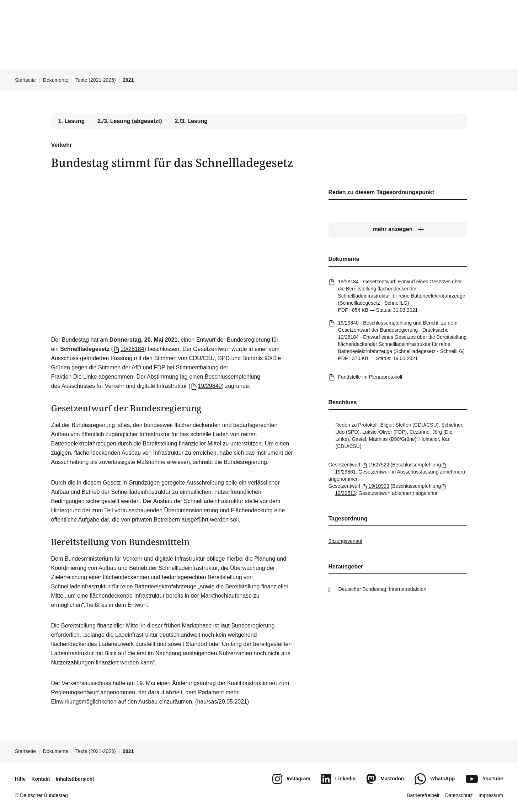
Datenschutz (459, 795)
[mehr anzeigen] (398, 229)
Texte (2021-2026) (96, 80)
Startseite (25, 80)
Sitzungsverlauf (346, 541)
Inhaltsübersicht (75, 779)
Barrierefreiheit (423, 795)
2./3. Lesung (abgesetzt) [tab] (130, 121)
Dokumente (56, 80)
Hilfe (20, 779)
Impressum (491, 795)
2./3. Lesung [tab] (191, 121)
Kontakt (41, 779)
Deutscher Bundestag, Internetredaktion (383, 589)
